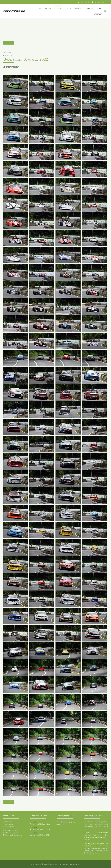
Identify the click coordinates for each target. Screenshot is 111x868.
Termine (78, 9)
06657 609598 (85, 2)
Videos (68, 9)
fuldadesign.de (75, 864)
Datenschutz (64, 864)
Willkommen (45, 9)
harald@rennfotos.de (100, 2)
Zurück (9, 43)
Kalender (89, 9)
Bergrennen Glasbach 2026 (40, 824)
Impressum (53, 864)
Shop (99, 9)
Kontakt (98, 14)
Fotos (58, 9)
